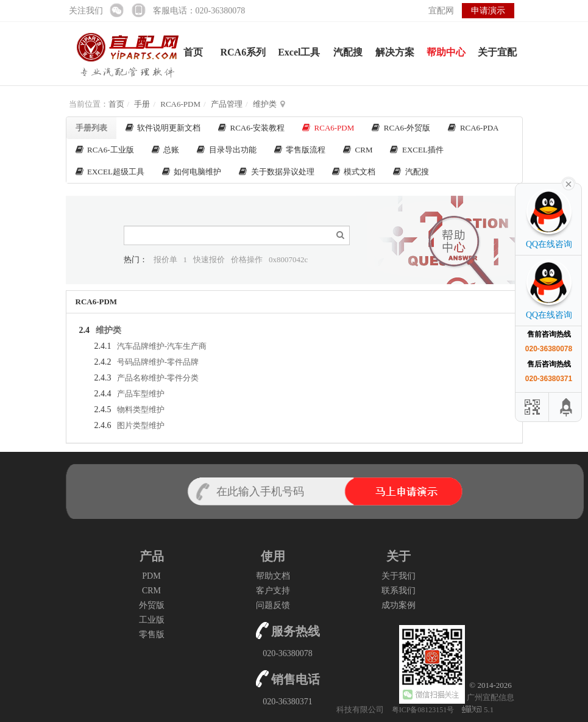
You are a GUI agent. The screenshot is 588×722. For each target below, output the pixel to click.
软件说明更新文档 (163, 128)
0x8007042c (288, 259)
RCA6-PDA (473, 128)
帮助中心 (446, 52)
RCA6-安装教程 (251, 128)
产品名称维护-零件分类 (158, 378)
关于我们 (398, 576)
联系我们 (398, 591)
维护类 (265, 104)
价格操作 (247, 259)
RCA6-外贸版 (401, 128)
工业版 (152, 620)
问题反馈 (273, 605)
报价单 (165, 259)
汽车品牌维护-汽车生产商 (162, 346)
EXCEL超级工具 (110, 172)
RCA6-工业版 (105, 150)
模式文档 (354, 172)
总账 (166, 150)
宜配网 (441, 11)
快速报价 (209, 259)
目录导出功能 (227, 150)
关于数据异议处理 (277, 172)
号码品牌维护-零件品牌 (158, 362)
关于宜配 (497, 52)
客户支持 (273, 591)
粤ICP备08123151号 (424, 710)
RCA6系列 (243, 52)
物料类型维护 (141, 409)
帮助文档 (273, 576)
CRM (358, 150)
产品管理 (227, 104)
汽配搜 (348, 52)
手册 (142, 104)
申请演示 (488, 11)
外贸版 (152, 605)
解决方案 (395, 52)
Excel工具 (299, 52)
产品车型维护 (141, 394)
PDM (151, 576)
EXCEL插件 (416, 150)
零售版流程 (300, 150)
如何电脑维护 (192, 172)
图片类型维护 (141, 425)
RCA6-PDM (180, 104)
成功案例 (398, 605)
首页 (193, 52)
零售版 (152, 634)
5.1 (478, 710)
